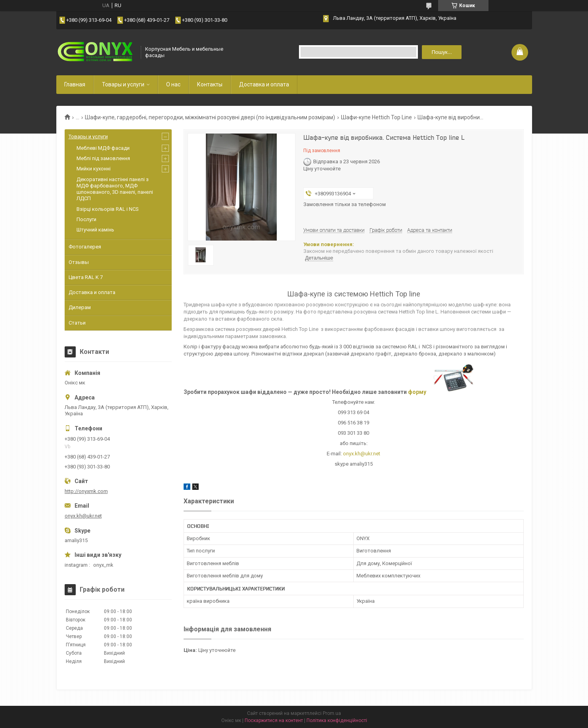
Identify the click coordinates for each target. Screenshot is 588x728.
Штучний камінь (95, 230)
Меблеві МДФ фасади (103, 148)
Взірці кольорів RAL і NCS (108, 209)
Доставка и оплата (264, 84)
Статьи (77, 323)
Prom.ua (332, 713)
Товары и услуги (123, 84)
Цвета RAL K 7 (86, 277)
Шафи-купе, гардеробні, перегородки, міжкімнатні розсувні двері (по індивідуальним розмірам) (210, 117)
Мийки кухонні (94, 169)
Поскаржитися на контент (274, 720)
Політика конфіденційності (337, 720)
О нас (173, 84)
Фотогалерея (85, 247)
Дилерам (80, 307)
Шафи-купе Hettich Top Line (376, 117)
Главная (75, 84)
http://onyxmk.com (86, 491)
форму (417, 392)
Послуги (86, 219)
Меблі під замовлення (103, 158)
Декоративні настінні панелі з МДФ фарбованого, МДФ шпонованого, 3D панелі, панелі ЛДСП (115, 189)
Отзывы (79, 262)
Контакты (210, 84)
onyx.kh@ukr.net (362, 454)
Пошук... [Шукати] (441, 52)
